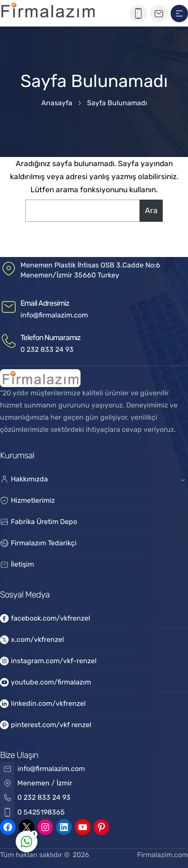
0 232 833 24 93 (47, 349)
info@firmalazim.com (54, 315)
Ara (151, 210)
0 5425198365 (41, 812)
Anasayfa (57, 103)
